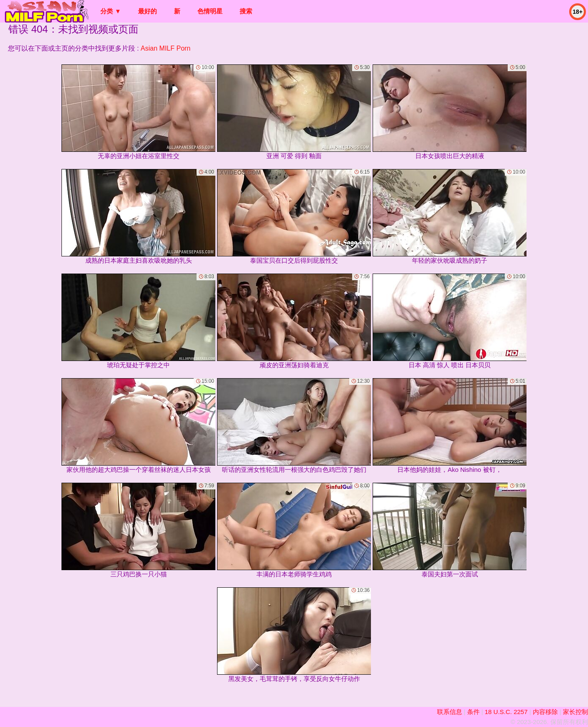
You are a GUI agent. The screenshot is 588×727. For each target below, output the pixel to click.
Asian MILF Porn (165, 48)
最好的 (147, 11)
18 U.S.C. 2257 (506, 712)
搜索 (246, 11)
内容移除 (545, 712)
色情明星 (210, 11)
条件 (473, 712)
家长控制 (575, 712)
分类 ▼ (111, 11)
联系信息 (450, 712)
